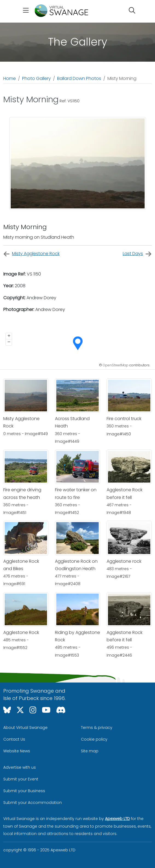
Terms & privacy (97, 728)
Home (10, 78)
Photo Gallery (36, 78)
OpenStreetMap (116, 365)
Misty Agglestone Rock (31, 254)
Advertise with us (20, 767)
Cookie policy (94, 739)
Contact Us (14, 739)
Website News (17, 751)
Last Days (137, 254)
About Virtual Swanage (25, 728)
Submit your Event (21, 779)
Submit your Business (24, 791)
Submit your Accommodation (33, 803)
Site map (90, 751)
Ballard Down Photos (79, 78)
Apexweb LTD (117, 819)
